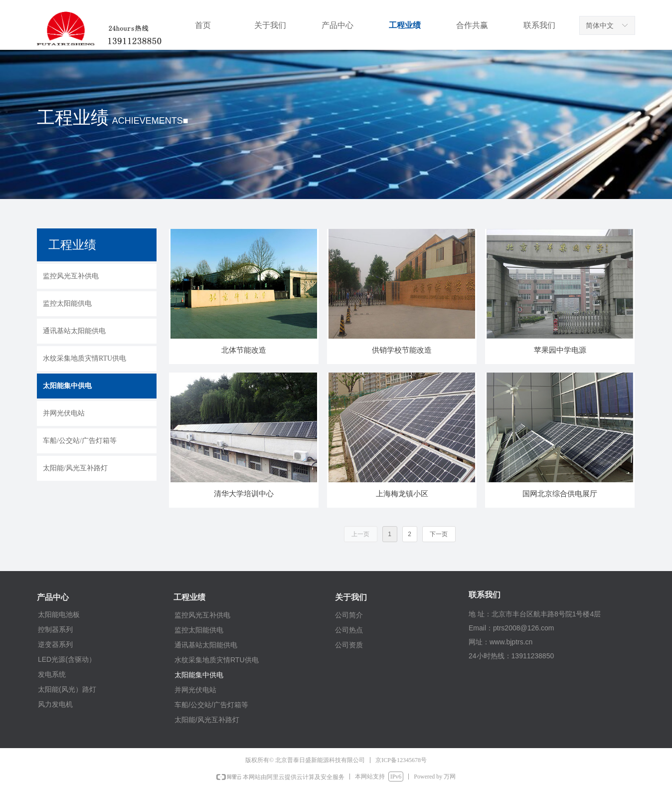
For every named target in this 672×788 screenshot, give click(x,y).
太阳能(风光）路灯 (67, 689)
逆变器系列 (55, 644)
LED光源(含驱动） (67, 659)
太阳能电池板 (59, 614)
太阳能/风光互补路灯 (207, 720)
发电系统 (52, 674)
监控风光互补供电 (202, 615)
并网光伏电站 (195, 690)
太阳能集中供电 (199, 675)
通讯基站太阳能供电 (206, 645)
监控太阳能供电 (199, 630)
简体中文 (600, 25)
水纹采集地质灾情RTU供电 (217, 660)
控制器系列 (55, 629)
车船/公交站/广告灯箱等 (211, 705)
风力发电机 (55, 704)
